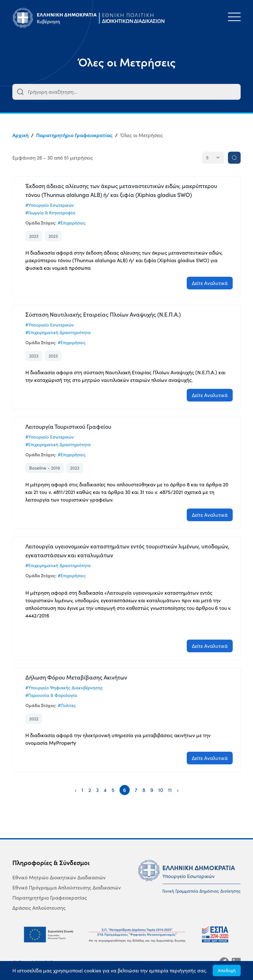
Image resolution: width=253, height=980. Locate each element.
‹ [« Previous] (76, 790)
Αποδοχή (227, 971)
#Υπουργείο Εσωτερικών (50, 205)
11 (170, 790)
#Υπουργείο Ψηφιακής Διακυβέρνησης (64, 688)
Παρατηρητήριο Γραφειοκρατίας (74, 135)
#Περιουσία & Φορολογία (51, 695)
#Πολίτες (67, 705)
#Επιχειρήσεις (72, 223)
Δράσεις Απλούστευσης (39, 908)
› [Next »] (178, 790)
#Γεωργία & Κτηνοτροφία (50, 213)
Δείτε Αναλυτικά (210, 283)
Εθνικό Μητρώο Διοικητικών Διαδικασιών (59, 877)
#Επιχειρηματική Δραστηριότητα (58, 332)
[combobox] (126, 92)
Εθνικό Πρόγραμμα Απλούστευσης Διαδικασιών (67, 888)
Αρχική (20, 135)
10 (161, 790)
